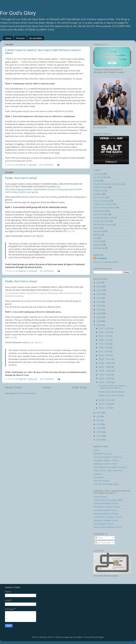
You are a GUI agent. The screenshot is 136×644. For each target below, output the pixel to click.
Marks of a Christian (103, 204)
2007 (99, 436)
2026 (99, 282)
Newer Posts (13, 387)
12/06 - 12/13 (105, 340)
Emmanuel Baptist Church (106, 503)
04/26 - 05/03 (106, 371)
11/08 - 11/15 (104, 348)
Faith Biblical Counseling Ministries (110, 467)
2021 (99, 302)
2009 (99, 428)
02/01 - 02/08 (106, 404)
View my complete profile (106, 262)
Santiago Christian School (106, 520)
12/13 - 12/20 (105, 336)
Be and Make (36, 38)
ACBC (96, 450)
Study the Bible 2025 (104, 218)
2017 (99, 317)
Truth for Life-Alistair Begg (106, 484)
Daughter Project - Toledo (106, 460)
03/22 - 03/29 (105, 378)
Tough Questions (102, 221)
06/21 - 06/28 (105, 367)
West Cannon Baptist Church (108, 527)
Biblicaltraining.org (102, 454)
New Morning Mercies (104, 208)
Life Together (38, 236)
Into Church (99, 197)
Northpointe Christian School (108, 517)
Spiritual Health (101, 214)
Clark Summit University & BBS (108, 500)
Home (8, 38)
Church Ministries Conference (108, 184)
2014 (99, 413)
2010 (99, 424)
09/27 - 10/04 (105, 359)
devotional (99, 231)
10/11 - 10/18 (104, 352)
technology (99, 248)
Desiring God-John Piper (105, 464)
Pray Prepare (100, 211)
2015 (99, 325)
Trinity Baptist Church (104, 524)
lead (96, 238)
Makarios (98, 474)
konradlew (78, 637)
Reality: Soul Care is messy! (21, 178)
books (96, 228)
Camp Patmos (100, 497)
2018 (99, 313)
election (97, 235)
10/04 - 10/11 (105, 355)
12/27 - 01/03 (105, 328)
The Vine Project (101, 481)
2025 (99, 286)
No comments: (47, 165)
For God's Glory (18, 13)
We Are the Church (103, 224)
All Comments (103, 543)
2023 (99, 294)
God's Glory (99, 191)
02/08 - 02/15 (105, 400)
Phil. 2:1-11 (69, 231)
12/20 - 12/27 (105, 332)
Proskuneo (99, 477)
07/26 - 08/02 (106, 363)
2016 (99, 321)
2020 (99, 306)
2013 (99, 416)
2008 (99, 432)
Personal (20, 38)
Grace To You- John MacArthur (108, 471)
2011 (99, 420)
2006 (99, 440)
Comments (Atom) (27, 393)
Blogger (100, 637)
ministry (97, 241)
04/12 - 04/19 (105, 375)
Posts (99, 538)
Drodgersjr (102, 258)
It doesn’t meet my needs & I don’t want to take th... (112, 387)
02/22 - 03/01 (105, 382)
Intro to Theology (102, 201)
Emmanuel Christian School (107, 507)
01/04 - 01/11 (105, 408)
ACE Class (98, 174)
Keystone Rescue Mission (106, 514)
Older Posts (80, 387)
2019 (99, 310)
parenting (98, 245)
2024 (99, 290)
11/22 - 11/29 (104, 344)
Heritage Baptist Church (105, 510)
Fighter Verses (100, 187)
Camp (96, 181)
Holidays (98, 194)
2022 (99, 298)
